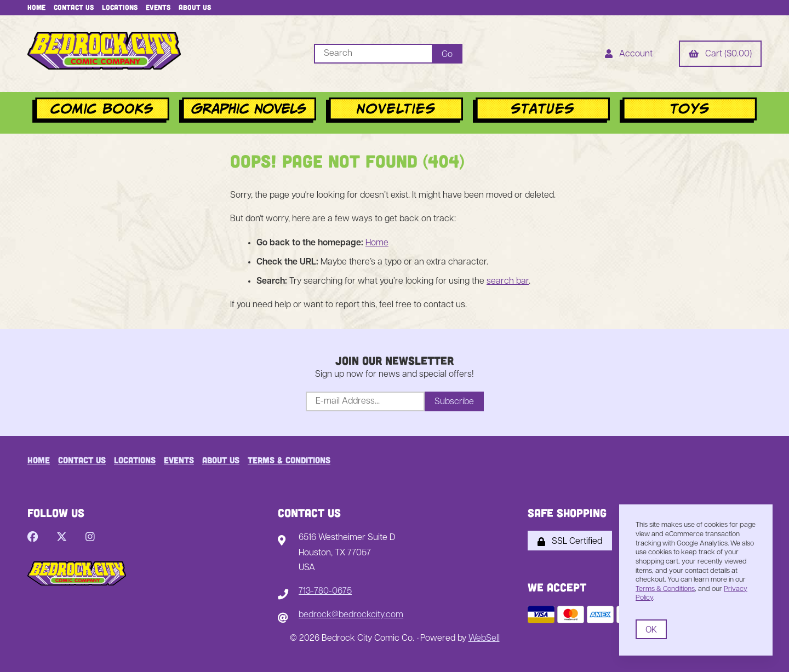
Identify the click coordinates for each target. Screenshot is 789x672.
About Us (195, 7)
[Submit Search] (447, 54)
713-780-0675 (325, 591)
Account (629, 55)
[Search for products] (373, 54)
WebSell (484, 639)
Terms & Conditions (289, 460)
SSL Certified (570, 542)
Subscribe (454, 402)
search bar (508, 282)
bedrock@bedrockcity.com (351, 615)
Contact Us (74, 7)
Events (158, 7)
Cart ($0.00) (720, 55)
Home (36, 7)
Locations (120, 7)
